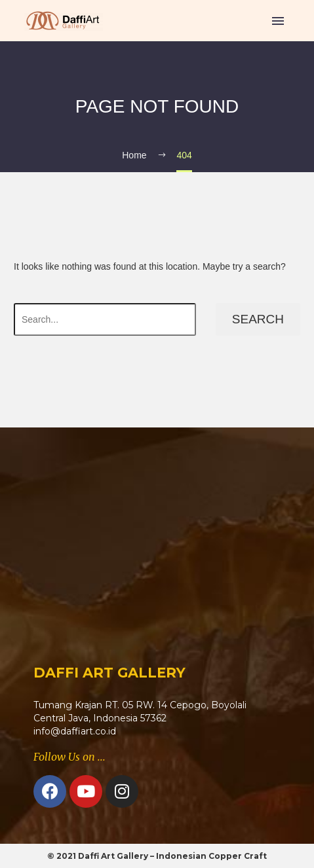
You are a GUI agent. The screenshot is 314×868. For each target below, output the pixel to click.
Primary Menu (278, 21)
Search (258, 319)
